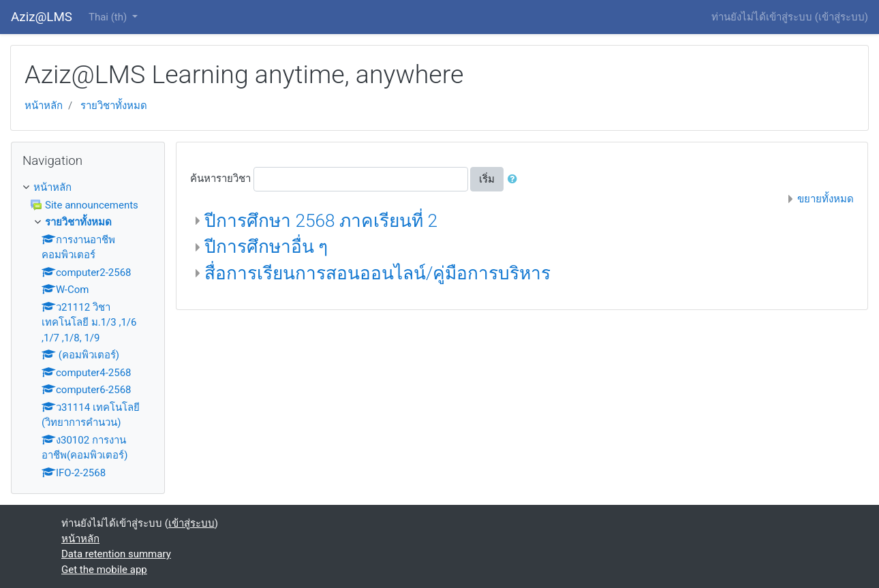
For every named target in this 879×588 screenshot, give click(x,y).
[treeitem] (88, 188)
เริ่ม (487, 179)
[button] (515, 180)
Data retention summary (116, 554)
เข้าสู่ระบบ (842, 17)
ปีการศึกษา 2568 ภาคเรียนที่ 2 (321, 221)
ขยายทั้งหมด (826, 199)
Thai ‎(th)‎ (109, 17)
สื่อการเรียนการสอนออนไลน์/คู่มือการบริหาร (377, 273)
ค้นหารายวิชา (220, 179)
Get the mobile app (104, 570)
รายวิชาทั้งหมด (114, 106)
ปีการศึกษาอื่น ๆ (266, 247)
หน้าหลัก (44, 106)
